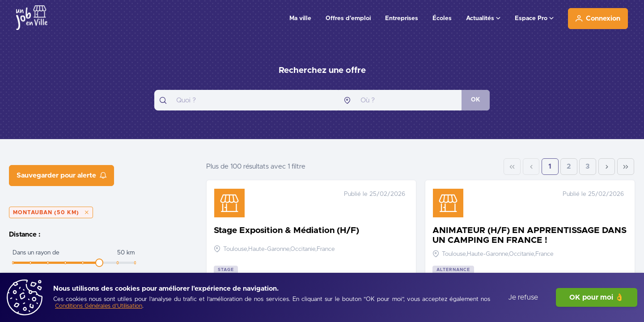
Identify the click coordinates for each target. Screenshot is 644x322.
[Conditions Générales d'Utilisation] (99, 307)
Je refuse (523, 297)
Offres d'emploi (348, 18)
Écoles (442, 18)
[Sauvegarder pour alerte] (61, 176)
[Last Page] (626, 167)
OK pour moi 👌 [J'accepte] (597, 297)
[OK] (476, 100)
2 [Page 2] (569, 167)
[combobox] (246, 100)
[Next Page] (607, 167)
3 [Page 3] (588, 167)
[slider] (99, 263)
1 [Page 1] (550, 167)
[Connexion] (598, 19)
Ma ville (300, 18)
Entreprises (402, 18)
